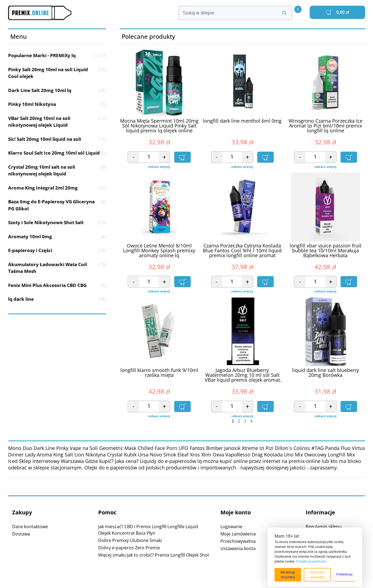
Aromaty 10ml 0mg (57, 237)
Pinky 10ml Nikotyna (57, 104)
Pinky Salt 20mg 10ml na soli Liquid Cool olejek (57, 73)
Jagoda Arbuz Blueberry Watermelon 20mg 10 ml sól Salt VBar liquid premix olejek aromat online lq (242, 375)
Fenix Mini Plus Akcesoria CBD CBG (57, 285)
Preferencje (344, 574)
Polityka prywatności (311, 561)
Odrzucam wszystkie (317, 575)
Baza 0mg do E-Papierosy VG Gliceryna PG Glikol (57, 205)
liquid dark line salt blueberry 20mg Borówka (326, 373)
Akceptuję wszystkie (288, 575)
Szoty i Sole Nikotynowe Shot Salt (57, 223)
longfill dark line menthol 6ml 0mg (242, 121)
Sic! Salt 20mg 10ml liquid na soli (57, 139)
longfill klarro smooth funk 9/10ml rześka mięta (159, 373)
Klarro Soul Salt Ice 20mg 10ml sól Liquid (57, 153)
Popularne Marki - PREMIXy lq (57, 55)
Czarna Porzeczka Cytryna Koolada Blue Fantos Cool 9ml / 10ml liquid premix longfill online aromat (242, 251)
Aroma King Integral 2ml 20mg (57, 188)
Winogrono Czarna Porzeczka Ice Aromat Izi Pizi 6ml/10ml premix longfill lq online (326, 126)
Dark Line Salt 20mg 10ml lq (57, 90)
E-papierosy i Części (57, 250)
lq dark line (57, 299)
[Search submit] (284, 13)
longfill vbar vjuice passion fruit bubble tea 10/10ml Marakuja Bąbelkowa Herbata (326, 251)
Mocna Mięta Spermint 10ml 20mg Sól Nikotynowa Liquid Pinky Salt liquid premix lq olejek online (159, 126)
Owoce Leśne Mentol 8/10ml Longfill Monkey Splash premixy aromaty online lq (159, 251)
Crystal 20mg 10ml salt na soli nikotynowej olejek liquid (57, 170)
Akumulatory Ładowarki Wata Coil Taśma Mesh (57, 268)
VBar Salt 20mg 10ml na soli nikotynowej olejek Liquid (57, 122)
